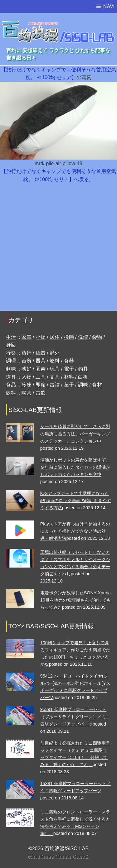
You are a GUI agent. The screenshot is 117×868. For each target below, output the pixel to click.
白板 (83, 377)
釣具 (83, 369)
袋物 (97, 337)
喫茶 (27, 393)
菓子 (69, 385)
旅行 (27, 353)
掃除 (69, 337)
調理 (11, 361)
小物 (41, 337)
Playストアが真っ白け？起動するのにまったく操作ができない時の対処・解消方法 (75, 531)
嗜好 (27, 369)
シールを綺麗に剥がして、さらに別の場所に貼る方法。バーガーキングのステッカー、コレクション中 (75, 434)
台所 (27, 361)
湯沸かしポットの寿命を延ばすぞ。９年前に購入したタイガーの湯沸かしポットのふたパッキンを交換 (75, 467)
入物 (27, 377)
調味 (83, 385)
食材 (97, 385)
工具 (41, 377)
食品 (11, 385)
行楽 (11, 353)
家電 (27, 337)
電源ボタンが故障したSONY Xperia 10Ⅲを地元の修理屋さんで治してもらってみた (76, 600)
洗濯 (83, 337)
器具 (41, 361)
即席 (41, 385)
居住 (55, 337)
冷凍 (27, 385)
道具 (11, 377)
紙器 (41, 353)
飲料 (11, 393)
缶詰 (55, 385)
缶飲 (41, 393)
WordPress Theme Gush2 (58, 857)
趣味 (11, 369)
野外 (55, 353)
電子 (69, 369)
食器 (69, 361)
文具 (55, 377)
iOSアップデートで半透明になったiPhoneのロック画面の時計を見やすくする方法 (76, 501)
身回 (11, 345)
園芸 (41, 369)
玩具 (55, 369)
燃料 (55, 361)
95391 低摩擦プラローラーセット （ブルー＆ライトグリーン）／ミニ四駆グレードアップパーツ (75, 717)
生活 (11, 337)
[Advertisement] (58, 250)
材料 (69, 377)
